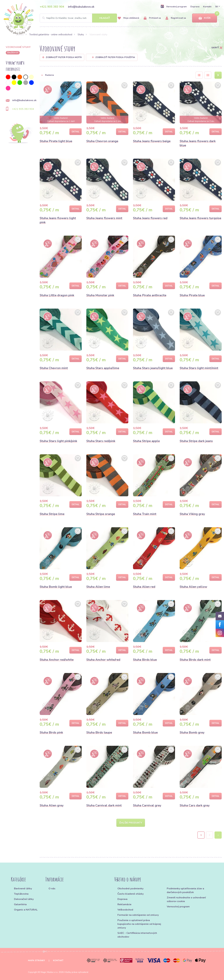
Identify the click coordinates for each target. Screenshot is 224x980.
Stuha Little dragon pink (57, 295)
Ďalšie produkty (131, 823)
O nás (52, 889)
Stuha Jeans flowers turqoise (200, 218)
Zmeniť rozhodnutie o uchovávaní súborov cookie (186, 899)
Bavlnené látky (23, 889)
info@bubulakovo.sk (81, 7)
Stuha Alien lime (98, 587)
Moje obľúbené (128, 18)
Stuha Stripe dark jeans (196, 441)
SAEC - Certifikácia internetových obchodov (137, 935)
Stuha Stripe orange (101, 514)
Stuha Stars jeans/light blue (153, 368)
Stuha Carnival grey (147, 805)
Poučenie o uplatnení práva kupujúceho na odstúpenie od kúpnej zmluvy (139, 924)
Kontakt (207, 7)
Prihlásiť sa (152, 18)
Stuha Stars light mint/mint (199, 368)
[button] (115, 75)
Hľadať (105, 18)
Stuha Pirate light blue (56, 141)
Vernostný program (174, 7)
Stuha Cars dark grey (195, 805)
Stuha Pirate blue (192, 295)
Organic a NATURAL (26, 910)
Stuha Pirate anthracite (150, 295)
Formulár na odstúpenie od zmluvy (138, 915)
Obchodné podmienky (130, 889)
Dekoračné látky (24, 899)
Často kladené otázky (131, 894)
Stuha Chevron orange (102, 141)
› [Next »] (218, 835)
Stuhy (81, 35)
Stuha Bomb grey (192, 732)
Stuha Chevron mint (54, 368)
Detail (76, 132)
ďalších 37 (13, 53)
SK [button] (217, 7)
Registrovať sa (176, 18)
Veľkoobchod (125, 910)
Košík (205, 18)
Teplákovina (21, 894)
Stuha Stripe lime (52, 514)
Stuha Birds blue (145, 660)
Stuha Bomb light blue (56, 587)
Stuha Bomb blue (145, 732)
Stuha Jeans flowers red (150, 218)
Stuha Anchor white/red (103, 660)
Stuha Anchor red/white (57, 660)
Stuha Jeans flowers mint (104, 218)
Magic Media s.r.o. (49, 972)
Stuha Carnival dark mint (104, 805)
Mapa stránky (36, 960)
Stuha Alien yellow (193, 587)
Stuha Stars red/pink (101, 441)
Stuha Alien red (144, 587)
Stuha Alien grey (52, 805)
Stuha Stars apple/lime (103, 368)
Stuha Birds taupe (99, 732)
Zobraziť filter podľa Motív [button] (64, 57)
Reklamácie (124, 904)
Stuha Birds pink (51, 732)
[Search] (78, 18)
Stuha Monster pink (100, 295)
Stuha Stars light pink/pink (58, 441)
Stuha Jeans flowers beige (152, 141)
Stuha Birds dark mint (195, 660)
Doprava (195, 7)
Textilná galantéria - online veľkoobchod (51, 35)
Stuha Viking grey (192, 514)
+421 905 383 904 (52, 7)
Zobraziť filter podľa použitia (113, 57)
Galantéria (20, 904)
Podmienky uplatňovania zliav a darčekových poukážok (185, 890)
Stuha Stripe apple (146, 441)
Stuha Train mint (145, 514)
